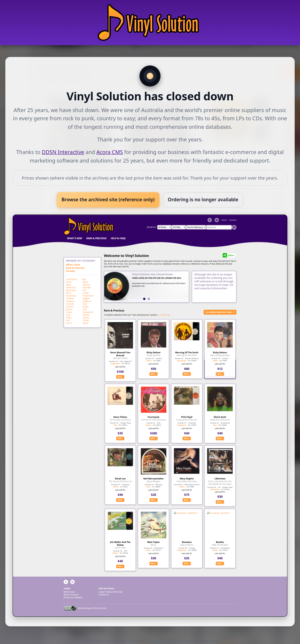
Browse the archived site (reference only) (108, 200)
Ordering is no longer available (203, 200)
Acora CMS (110, 152)
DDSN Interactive (63, 152)
